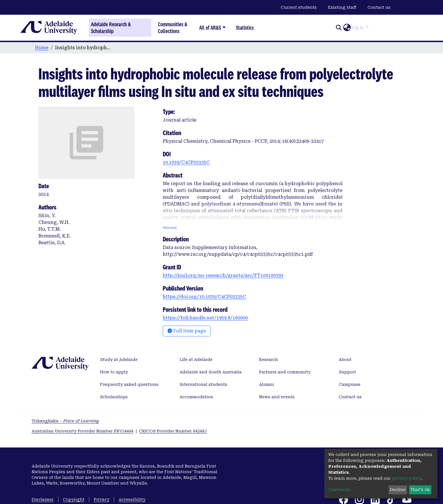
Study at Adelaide (119, 360)
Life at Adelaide (196, 360)
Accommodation (196, 397)
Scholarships (114, 397)
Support (347, 372)
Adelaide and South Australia (211, 372)
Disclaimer (43, 499)
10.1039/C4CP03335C (186, 162)
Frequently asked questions (129, 384)
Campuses (350, 384)
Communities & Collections (173, 28)
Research (269, 360)
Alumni (267, 384)
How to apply (114, 372)
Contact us (379, 7)
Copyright (74, 499)
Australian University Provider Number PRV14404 (82, 431)
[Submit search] (339, 28)
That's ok (420, 490)
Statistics (245, 28)
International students (203, 384)
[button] (347, 28)
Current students (299, 7)
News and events (277, 397)
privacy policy (407, 478)
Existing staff (342, 7)
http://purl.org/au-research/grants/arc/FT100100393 (223, 275)
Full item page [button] (187, 331)
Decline (398, 490)
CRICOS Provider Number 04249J (173, 431)
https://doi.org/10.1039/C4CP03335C (204, 297)
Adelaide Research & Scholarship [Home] (111, 28)
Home (42, 48)
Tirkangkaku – (65, 421)
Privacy (102, 499)
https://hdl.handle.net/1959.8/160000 (205, 318)
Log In (358, 27)
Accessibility (132, 499)
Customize (339, 490)
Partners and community (285, 372)
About (345, 360)
